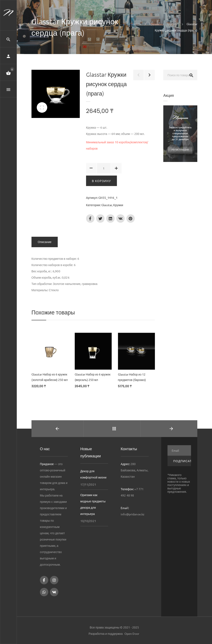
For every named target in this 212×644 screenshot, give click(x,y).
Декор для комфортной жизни (94, 474)
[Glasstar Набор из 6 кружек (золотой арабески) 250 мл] (50, 352)
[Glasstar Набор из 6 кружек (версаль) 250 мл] (93, 352)
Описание (45, 242)
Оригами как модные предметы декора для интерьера (93, 504)
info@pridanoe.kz (133, 514)
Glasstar (107, 205)
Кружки (118, 205)
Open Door (132, 634)
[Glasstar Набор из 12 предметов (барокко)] (136, 353)
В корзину (101, 181)
